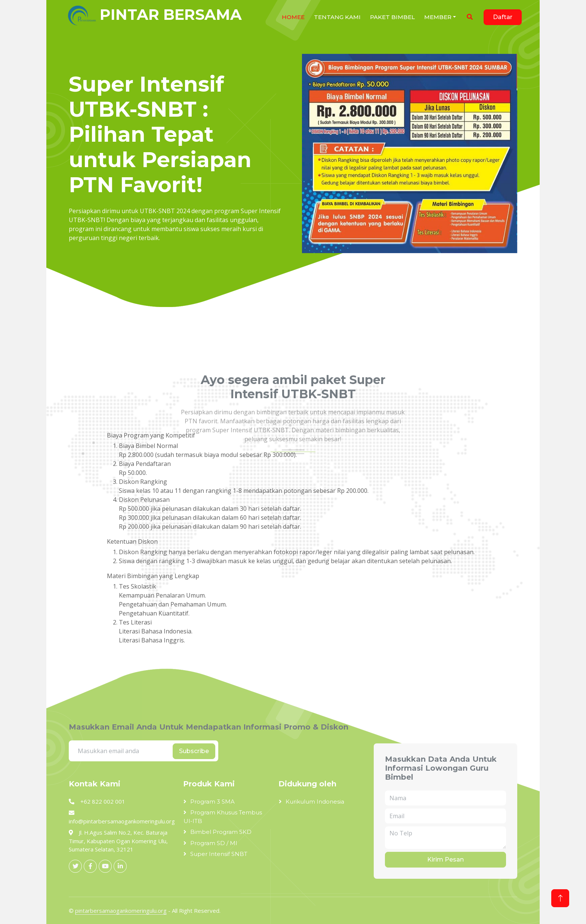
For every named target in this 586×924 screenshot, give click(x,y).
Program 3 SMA (212, 802)
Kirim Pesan (445, 859)
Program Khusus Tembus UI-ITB (223, 817)
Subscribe (194, 751)
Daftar (503, 17)
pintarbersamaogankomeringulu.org (121, 911)
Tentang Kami (337, 17)
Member (438, 17)
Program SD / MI (214, 843)
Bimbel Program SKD (221, 832)
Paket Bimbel (392, 17)
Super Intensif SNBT (219, 854)
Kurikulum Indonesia (315, 802)
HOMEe (293, 17)
